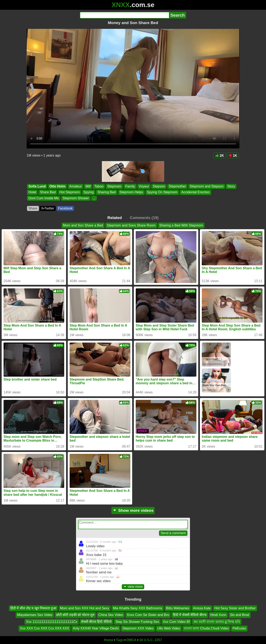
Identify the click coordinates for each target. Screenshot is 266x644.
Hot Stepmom (70, 192)
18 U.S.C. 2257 (151, 640)
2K (220, 156)
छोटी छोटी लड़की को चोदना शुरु (75, 615)
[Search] (124, 15)
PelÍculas (239, 628)
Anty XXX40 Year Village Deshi (96, 628)
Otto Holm (57, 186)
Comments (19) (144, 218)
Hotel (32, 192)
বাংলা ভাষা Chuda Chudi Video (206, 628)
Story (231, 186)
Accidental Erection (195, 192)
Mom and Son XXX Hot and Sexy (85, 608)
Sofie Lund (37, 186)
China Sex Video (111, 615)
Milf (88, 186)
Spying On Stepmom (162, 192)
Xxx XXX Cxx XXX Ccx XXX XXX (45, 628)
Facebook (65, 208)
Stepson (159, 186)
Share (33, 208)
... (94, 198)
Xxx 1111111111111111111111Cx (52, 622)
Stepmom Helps (131, 192)
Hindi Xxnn (218, 615)
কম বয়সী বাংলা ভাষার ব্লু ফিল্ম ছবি (217, 622)
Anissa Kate (202, 608)
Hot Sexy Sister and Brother (235, 608)
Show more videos (133, 510)
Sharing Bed (107, 192)
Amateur (75, 186)
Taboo (99, 186)
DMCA (131, 640)
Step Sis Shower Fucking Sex (137, 622)
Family (130, 186)
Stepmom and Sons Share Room (131, 225)
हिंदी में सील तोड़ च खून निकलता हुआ (33, 608)
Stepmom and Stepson (207, 186)
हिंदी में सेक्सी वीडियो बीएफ (190, 615)
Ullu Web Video (169, 628)
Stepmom (114, 186)
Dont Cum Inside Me (44, 198)
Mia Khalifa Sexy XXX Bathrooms (137, 608)
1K (233, 156)
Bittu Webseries (178, 608)
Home (109, 640)
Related (115, 218)
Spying (89, 192)
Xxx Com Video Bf (176, 622)
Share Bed (48, 192)
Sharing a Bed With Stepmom (181, 225)
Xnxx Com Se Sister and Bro (148, 615)
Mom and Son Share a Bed (83, 225)
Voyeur (144, 186)
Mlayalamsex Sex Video (35, 615)
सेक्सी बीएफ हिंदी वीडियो (96, 622)
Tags (120, 640)
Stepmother (177, 186)
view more (133, 587)
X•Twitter (48, 208)
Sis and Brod (240, 615)
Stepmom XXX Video (138, 628)
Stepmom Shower (76, 198)
